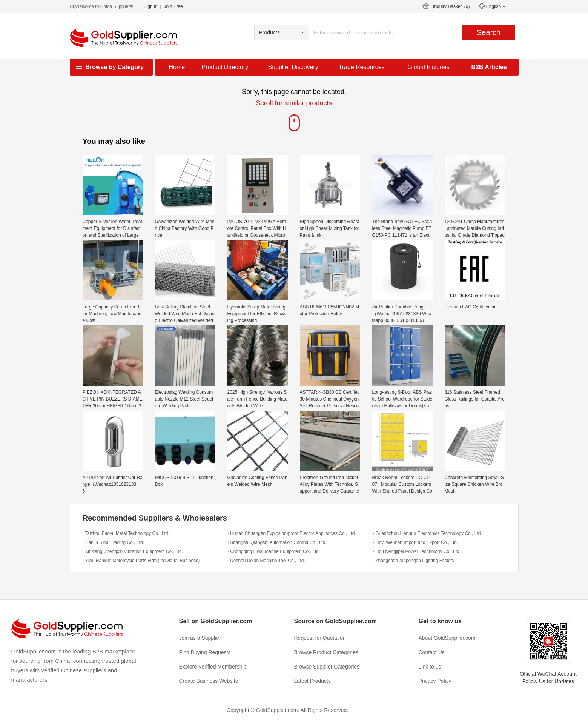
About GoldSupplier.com (447, 638)
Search (489, 32)
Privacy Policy (435, 681)
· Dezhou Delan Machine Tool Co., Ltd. (266, 561)
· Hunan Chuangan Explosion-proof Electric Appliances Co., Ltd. (292, 533)
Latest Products (312, 681)
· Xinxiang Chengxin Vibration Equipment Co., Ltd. (133, 551)
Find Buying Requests (205, 652)
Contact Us (432, 652)
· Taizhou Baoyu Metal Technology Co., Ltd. (126, 533)
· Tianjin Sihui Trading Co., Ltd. (113, 542)
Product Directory (225, 67)
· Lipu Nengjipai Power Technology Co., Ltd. (417, 551)
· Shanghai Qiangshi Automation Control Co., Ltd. (277, 542)
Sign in (151, 6)
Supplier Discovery (293, 67)
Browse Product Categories (326, 652)
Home (177, 67)
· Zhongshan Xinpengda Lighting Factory (414, 561)
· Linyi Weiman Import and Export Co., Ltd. (416, 542)
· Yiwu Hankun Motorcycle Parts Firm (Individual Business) (141, 561)
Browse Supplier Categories (327, 667)
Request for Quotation (320, 638)
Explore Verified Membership (213, 667)
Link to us (430, 667)
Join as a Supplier (200, 638)
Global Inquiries (429, 67)
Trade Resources (362, 67)
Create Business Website (209, 681)
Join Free (173, 6)
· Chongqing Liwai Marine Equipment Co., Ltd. (274, 551)
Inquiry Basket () (451, 6)
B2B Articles (489, 67)
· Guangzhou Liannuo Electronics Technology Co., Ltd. (428, 533)
